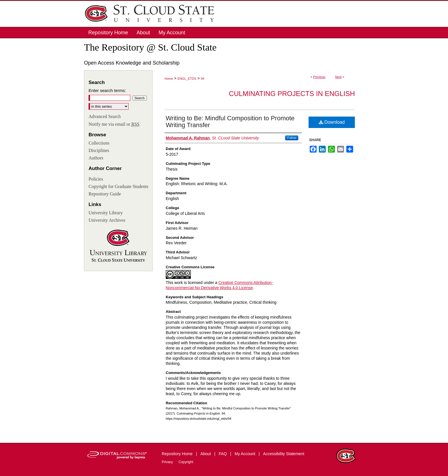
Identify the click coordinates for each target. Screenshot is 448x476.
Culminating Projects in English (292, 94)
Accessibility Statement (284, 454)
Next (338, 77)
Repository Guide (105, 194)
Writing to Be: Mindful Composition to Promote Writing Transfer (230, 122)
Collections (99, 143)
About (206, 454)
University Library (106, 213)
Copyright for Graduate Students (118, 186)
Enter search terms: (107, 90)
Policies (96, 179)
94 (203, 79)
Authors (96, 158)
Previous (319, 77)
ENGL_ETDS (187, 79)
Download (332, 122)
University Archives (107, 220)
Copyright (186, 462)
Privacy (168, 462)
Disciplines (99, 150)
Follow (292, 138)
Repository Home (178, 454)
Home (169, 79)
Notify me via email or (114, 124)
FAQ (223, 454)
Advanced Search (105, 116)
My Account (245, 454)
